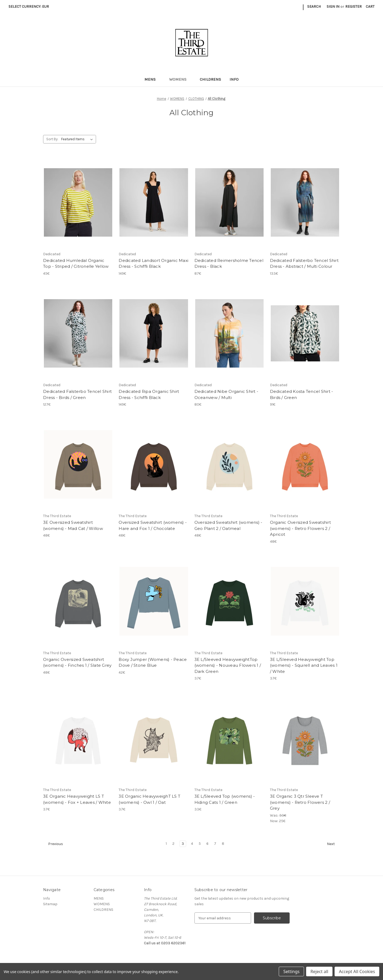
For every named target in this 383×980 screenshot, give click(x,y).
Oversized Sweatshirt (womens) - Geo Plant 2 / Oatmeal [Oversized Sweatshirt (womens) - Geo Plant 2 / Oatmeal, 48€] (228, 525)
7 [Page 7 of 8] (215, 844)
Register (353, 7)
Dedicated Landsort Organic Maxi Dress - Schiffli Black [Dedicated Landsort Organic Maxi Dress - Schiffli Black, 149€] (153, 263)
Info (234, 79)
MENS (153, 79)
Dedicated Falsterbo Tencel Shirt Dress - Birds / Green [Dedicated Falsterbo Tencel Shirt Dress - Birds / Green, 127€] (77, 394)
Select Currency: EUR (31, 7)
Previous (53, 844)
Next (333, 844)
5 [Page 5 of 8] (200, 844)
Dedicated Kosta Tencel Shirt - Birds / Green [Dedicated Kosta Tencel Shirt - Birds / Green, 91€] (302, 394)
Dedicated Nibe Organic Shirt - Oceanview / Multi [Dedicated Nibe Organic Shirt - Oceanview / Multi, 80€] (226, 394)
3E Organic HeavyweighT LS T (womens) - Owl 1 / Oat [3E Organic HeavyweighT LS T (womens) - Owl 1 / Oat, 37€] (149, 799)
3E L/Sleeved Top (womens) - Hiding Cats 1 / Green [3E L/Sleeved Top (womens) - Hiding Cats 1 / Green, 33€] (225, 799)
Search (314, 7)
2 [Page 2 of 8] (173, 844)
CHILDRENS (210, 79)
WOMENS (180, 79)
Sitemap (50, 904)
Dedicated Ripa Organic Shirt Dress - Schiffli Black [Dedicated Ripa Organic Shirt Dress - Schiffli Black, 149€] (149, 394)
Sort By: (52, 139)
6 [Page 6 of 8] (207, 844)
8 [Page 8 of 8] (223, 844)
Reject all (319, 971)
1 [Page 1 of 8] (166, 844)
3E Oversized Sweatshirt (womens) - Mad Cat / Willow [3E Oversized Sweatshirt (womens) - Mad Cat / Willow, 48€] (73, 525)
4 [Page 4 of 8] (192, 844)
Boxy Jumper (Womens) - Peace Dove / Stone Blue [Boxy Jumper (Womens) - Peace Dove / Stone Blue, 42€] (153, 662)
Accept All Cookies (357, 971)
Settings (291, 971)
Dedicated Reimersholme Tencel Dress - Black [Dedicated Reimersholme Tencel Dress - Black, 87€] (229, 263)
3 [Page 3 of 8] (183, 844)
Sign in (333, 7)
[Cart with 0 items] (370, 7)
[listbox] (78, 139)
